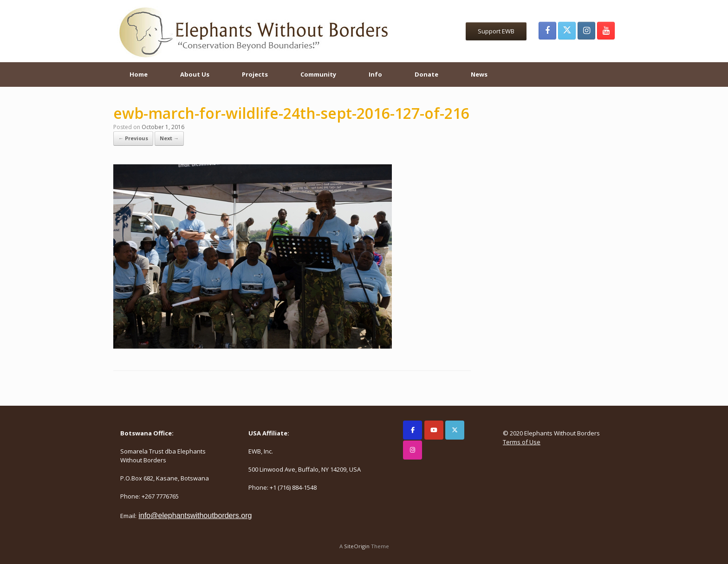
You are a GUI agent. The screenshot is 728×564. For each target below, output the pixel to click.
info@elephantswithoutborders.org (195, 515)
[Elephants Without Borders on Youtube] (434, 430)
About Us (195, 74)
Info (375, 74)
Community (318, 74)
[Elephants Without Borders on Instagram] (413, 450)
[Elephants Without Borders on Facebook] (413, 430)
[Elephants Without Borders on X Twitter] (455, 430)
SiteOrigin (357, 546)
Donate (426, 74)
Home (139, 74)
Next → (169, 138)
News (479, 74)
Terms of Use (522, 442)
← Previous (133, 138)
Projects (255, 74)
